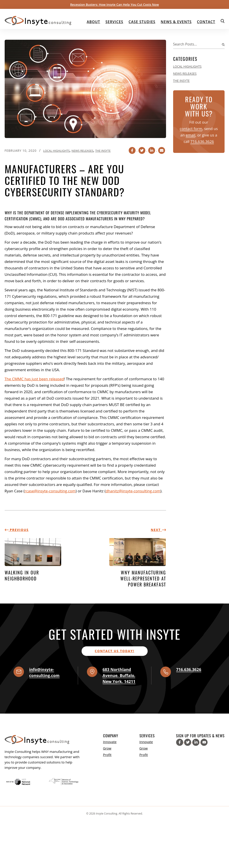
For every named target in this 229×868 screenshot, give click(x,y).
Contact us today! (115, 651)
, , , (119, 675)
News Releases (82, 151)
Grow (107, 748)
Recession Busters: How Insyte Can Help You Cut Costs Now (114, 5)
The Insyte (103, 151)
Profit (107, 755)
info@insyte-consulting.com (44, 672)
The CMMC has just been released (34, 379)
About (93, 22)
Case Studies (142, 22)
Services (114, 22)
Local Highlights (56, 151)
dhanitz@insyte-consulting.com (133, 491)
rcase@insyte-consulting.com (50, 491)
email (191, 135)
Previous (17, 530)
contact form (191, 129)
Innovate (110, 742)
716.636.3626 (202, 141)
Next (158, 530)
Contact (206, 22)
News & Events (176, 22)
